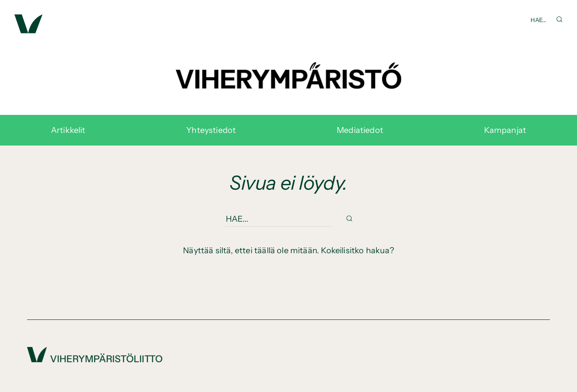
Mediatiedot (360, 130)
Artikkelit (68, 130)
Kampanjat (505, 130)
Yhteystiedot (211, 130)
